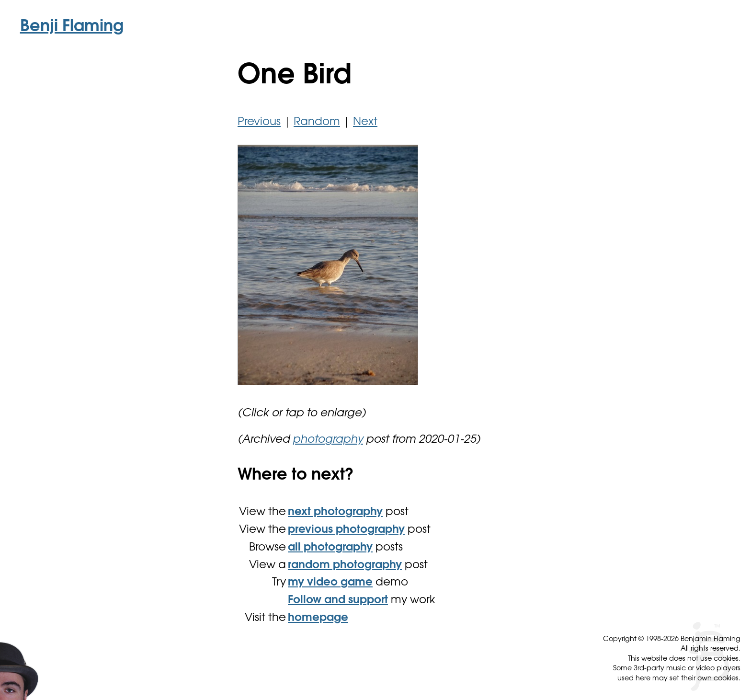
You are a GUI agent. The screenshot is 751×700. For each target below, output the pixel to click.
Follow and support (338, 601)
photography (328, 440)
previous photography (346, 530)
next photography (335, 512)
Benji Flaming (72, 27)
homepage (318, 618)
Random (317, 122)
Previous (259, 122)
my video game (330, 583)
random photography (345, 566)
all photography (330, 548)
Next (365, 122)
